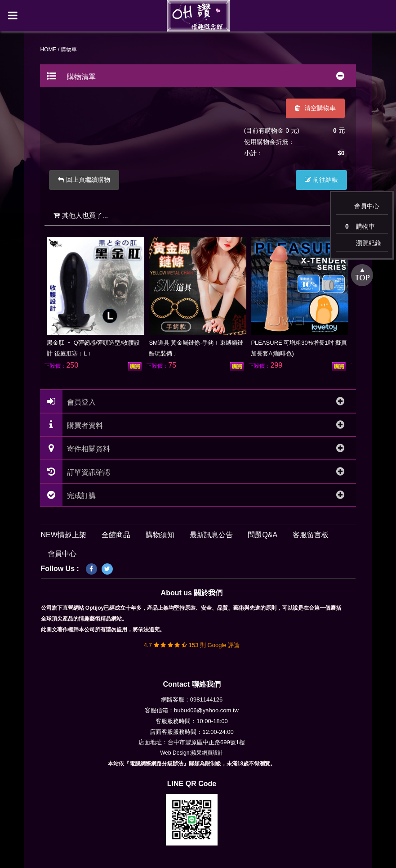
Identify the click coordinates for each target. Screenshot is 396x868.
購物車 (360, 226)
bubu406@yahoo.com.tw (206, 710)
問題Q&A (263, 535)
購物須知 (160, 535)
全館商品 (116, 535)
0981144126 (206, 699)
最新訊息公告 (211, 535)
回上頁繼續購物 (85, 180)
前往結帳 (321, 180)
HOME (49, 50)
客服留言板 (311, 535)
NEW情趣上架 (64, 535)
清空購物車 (315, 108)
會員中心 (367, 206)
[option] (96, 303)
